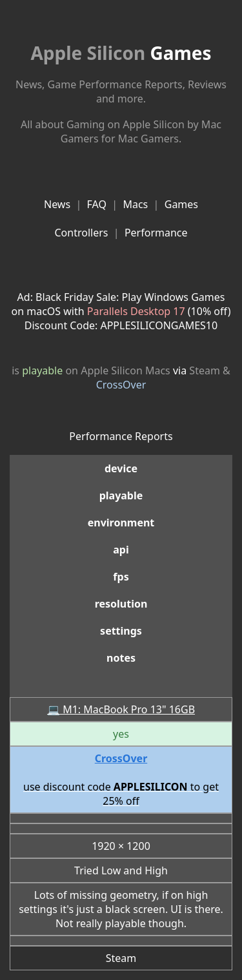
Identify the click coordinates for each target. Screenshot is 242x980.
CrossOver (121, 385)
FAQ (97, 204)
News (57, 204)
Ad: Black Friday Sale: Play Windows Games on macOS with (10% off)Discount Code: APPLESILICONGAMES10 (121, 311)
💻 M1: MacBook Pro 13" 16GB (121, 709)
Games (121, 53)
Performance (156, 233)
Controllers (81, 233)
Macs (135, 204)
